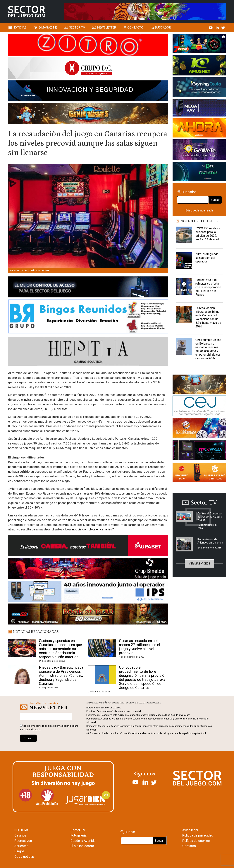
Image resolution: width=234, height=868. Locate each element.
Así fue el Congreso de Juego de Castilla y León (210, 517)
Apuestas (21, 846)
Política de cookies (196, 841)
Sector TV (78, 830)
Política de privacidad (198, 835)
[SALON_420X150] (199, 129)
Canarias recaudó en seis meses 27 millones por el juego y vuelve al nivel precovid (140, 647)
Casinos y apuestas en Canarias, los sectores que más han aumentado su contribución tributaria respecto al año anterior (60, 649)
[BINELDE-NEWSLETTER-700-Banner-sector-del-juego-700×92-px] (88, 569)
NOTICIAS (22, 830)
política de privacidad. (195, 733)
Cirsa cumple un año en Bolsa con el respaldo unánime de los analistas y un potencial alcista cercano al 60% (208, 349)
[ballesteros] (199, 429)
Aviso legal (190, 830)
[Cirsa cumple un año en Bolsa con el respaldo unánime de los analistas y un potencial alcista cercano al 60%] (184, 347)
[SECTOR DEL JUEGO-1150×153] (88, 69)
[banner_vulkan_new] (88, 287)
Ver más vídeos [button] (199, 564)
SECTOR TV (77, 27)
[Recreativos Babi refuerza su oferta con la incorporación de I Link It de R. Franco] (184, 287)
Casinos (20, 835)
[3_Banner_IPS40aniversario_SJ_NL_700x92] (88, 592)
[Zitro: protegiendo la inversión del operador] (184, 262)
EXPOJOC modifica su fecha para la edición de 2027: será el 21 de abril (208, 234)
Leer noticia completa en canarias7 (90, 529)
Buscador (163, 27)
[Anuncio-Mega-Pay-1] (199, 108)
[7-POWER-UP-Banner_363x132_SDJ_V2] (199, 44)
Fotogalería (79, 835)
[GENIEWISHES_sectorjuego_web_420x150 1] (199, 385)
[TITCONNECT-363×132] (199, 451)
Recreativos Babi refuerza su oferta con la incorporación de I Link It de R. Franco (208, 287)
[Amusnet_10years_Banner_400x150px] (199, 66)
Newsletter (107, 27)
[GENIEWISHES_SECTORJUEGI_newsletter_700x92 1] (88, 114)
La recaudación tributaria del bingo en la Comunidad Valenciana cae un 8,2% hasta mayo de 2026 (208, 317)
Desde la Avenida (83, 841)
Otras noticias (18, 270)
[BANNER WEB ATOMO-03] (199, 172)
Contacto (135, 27)
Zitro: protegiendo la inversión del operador (207, 258)
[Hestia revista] (88, 352)
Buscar (215, 200)
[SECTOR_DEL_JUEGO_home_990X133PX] (88, 45)
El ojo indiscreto (82, 846)
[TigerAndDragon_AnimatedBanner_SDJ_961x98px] (145, 11)
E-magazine (48, 27)
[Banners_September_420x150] (199, 473)
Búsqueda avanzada (199, 210)
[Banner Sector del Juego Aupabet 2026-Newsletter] (88, 546)
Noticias (20, 27)
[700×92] (88, 615)
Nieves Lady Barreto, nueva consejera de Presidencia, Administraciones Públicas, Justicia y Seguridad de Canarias (61, 675)
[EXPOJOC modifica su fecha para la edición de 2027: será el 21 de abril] (184, 236)
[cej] (199, 407)
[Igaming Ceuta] (199, 88)
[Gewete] (199, 150)
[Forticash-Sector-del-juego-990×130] (88, 92)
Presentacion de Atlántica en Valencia (210, 541)
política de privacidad (56, 726)
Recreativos (23, 841)
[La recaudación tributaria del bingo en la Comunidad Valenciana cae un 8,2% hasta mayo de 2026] (184, 315)
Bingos (19, 851)
